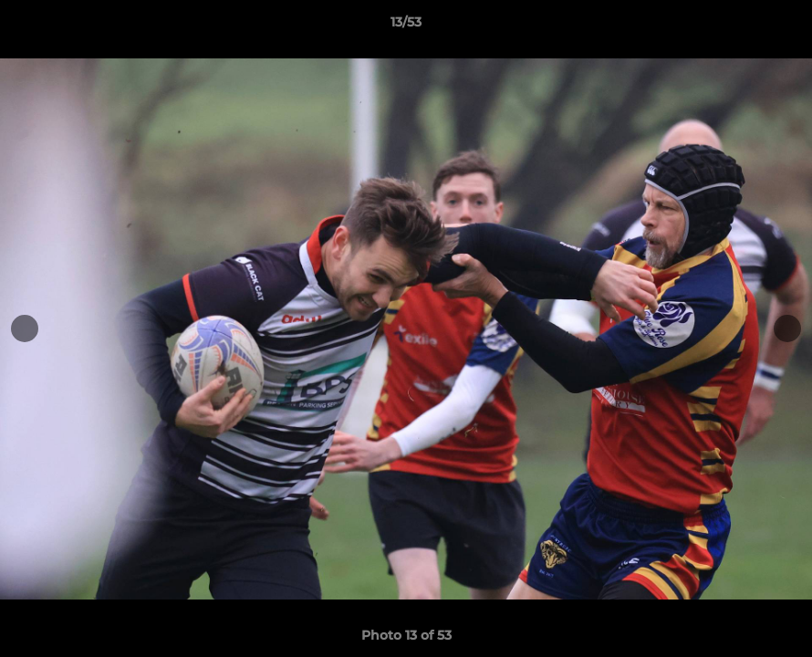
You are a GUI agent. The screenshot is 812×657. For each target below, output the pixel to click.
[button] (779, 26)
